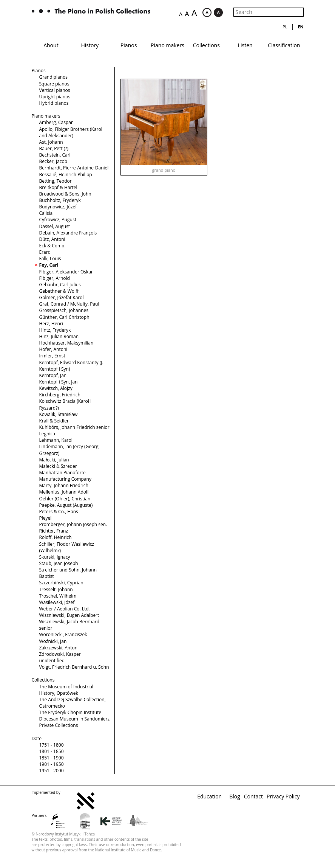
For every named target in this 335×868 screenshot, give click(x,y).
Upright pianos (55, 97)
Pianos (129, 45)
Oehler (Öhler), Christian (65, 499)
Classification (284, 45)
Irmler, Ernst (52, 356)
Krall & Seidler (54, 421)
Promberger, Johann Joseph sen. (73, 524)
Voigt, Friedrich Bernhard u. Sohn (74, 667)
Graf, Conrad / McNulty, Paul (69, 304)
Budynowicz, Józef (58, 207)
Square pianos (54, 84)
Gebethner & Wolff (59, 291)
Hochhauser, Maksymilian (66, 343)
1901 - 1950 (52, 764)
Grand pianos (53, 77)
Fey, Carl (49, 265)
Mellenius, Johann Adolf (64, 492)
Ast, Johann (51, 142)
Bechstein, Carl (55, 155)
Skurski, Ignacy (55, 557)
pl (285, 27)
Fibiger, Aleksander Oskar (66, 272)
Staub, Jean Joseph (59, 563)
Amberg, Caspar (56, 122)
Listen (245, 45)
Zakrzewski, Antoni (59, 648)
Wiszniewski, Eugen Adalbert (69, 615)
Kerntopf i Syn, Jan (59, 382)
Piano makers (167, 45)
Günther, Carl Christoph (64, 317)
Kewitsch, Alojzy (56, 388)
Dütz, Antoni (52, 239)
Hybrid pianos (54, 103)
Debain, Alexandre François (68, 233)
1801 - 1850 (52, 751)
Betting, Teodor (56, 181)
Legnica (47, 434)
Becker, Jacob (53, 161)
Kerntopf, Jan (53, 375)
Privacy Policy (283, 796)
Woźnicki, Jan (53, 641)
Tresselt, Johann (56, 589)
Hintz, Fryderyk (55, 330)
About (51, 45)
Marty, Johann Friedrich (64, 485)
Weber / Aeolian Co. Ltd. (65, 609)
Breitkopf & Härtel (58, 187)
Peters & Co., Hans (59, 512)
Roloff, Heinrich (56, 537)
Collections (206, 45)
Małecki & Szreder (58, 466)
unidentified (52, 661)
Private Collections (59, 725)
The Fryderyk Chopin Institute (70, 712)
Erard (45, 252)
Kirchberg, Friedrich (60, 395)
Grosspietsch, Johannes (64, 310)
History (90, 45)
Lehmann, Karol (56, 440)
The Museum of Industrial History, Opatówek (66, 690)
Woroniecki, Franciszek (63, 634)
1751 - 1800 (52, 745)
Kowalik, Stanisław (59, 414)
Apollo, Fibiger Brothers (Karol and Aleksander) (71, 132)
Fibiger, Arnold (55, 278)
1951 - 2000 (52, 771)
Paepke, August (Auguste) (66, 505)
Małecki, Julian (54, 460)
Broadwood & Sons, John (65, 194)
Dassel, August (55, 226)
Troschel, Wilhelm (58, 596)
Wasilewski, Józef (57, 602)
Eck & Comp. (52, 246)
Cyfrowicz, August (58, 220)
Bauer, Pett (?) (54, 148)
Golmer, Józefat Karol (62, 297)
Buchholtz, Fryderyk (60, 200)
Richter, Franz (54, 531)
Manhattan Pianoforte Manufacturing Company (65, 476)
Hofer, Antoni (53, 349)
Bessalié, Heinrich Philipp (66, 175)
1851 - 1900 (52, 758)
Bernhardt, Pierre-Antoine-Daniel (74, 168)
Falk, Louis (50, 259)
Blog (235, 796)
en (300, 27)
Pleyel (46, 518)
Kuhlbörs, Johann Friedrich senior (74, 427)
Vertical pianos (55, 90)
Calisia (46, 213)
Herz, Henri (51, 324)
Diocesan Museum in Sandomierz (75, 719)
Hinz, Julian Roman (59, 336)
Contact (253, 796)
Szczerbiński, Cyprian (61, 583)
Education (209, 796)
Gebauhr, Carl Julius (60, 285)
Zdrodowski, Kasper (60, 654)
